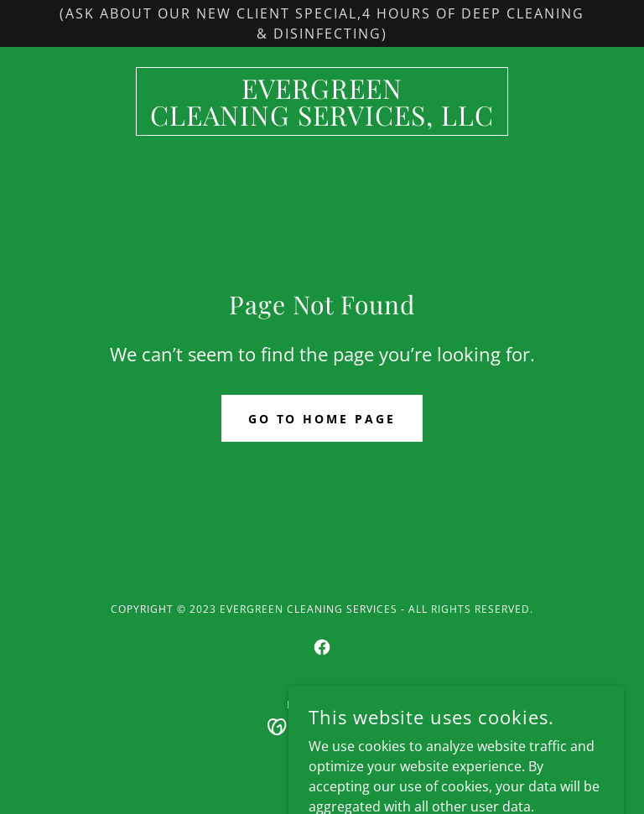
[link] (322, 121)
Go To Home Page (322, 419)
